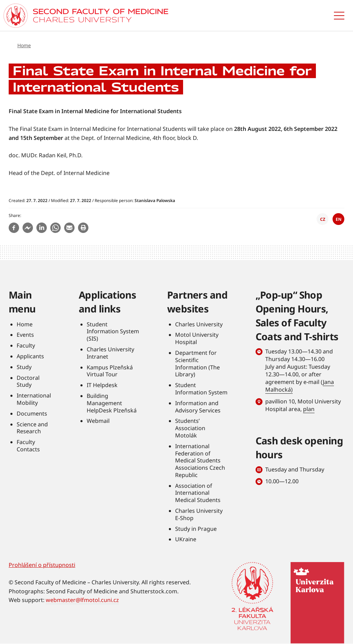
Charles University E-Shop (199, 514)
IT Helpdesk (102, 385)
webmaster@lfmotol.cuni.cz (82, 600)
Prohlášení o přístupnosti (42, 565)
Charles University (199, 324)
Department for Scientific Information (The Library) (197, 363)
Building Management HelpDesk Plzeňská (112, 403)
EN (339, 219)
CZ (323, 219)
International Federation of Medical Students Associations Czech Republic (200, 461)
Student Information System (201, 389)
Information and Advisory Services (198, 407)
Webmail (98, 421)
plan (309, 409)
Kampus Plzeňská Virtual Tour (110, 371)
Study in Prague (196, 529)
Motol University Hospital (197, 338)
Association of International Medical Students (198, 493)
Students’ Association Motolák (190, 428)
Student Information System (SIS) (113, 332)
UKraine (186, 539)
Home (24, 45)
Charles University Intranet (110, 353)
